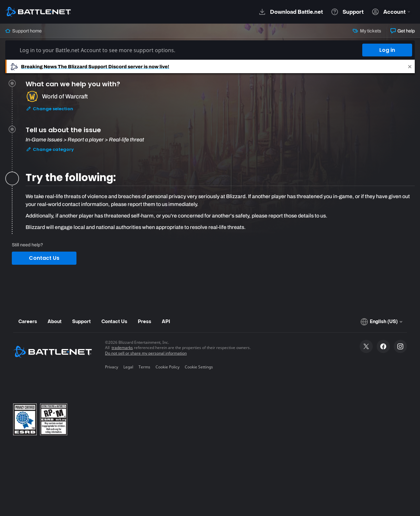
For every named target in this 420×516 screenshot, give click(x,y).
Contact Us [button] (44, 258)
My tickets (367, 31)
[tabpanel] (220, 212)
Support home (23, 31)
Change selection (50, 109)
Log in (387, 50)
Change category (50, 149)
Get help (403, 31)
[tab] (220, 104)
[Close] (410, 66)
